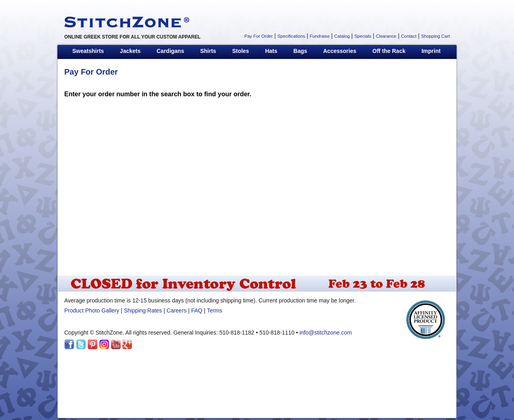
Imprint (431, 51)
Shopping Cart (435, 36)
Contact (409, 36)
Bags (300, 51)
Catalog (342, 36)
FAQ (197, 310)
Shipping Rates (143, 310)
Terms (214, 310)
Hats (271, 51)
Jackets (130, 51)
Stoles (241, 51)
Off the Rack (389, 51)
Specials (363, 36)
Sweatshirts (88, 51)
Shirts (208, 51)
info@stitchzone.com (326, 333)
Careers (177, 310)
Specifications (291, 36)
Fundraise (320, 36)
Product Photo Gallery (92, 310)
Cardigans (170, 51)
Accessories (340, 51)
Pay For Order (258, 36)
